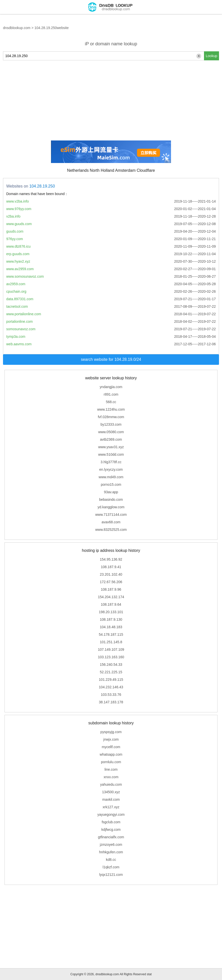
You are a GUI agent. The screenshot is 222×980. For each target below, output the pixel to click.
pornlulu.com (111, 762)
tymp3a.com (16, 337)
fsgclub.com (111, 822)
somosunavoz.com (21, 329)
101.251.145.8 (111, 642)
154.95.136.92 (111, 559)
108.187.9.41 (111, 567)
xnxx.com (111, 777)
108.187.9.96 (111, 589)
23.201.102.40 (111, 574)
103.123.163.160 (111, 657)
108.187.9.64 (111, 604)
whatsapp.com (111, 754)
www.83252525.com (111, 530)
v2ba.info (13, 216)
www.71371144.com (111, 515)
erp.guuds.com (18, 254)
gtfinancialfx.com (111, 837)
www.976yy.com (19, 209)
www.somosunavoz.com (25, 276)
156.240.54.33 (111, 665)
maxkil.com (111, 799)
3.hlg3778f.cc (111, 462)
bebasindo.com (111, 500)
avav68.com (111, 522)
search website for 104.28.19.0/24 (111, 359)
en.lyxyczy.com (111, 469)
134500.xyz (111, 792)
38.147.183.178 (111, 702)
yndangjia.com (111, 387)
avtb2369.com (111, 439)
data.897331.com (20, 299)
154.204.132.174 (111, 597)
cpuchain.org (16, 291)
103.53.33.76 (111, 695)
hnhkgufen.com (111, 852)
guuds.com (15, 231)
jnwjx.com (111, 739)
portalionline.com (19, 321)
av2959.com (16, 284)
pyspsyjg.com (111, 732)
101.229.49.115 (111, 680)
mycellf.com (111, 747)
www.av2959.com (20, 269)
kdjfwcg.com (111, 830)
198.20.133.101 (111, 612)
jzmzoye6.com (111, 845)
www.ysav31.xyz (111, 447)
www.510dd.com (111, 454)
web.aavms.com (19, 344)
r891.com (111, 394)
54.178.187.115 (111, 634)
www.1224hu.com (111, 409)
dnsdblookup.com (17, 28)
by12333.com (111, 424)
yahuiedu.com (111, 784)
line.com (111, 769)
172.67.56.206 (111, 582)
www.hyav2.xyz (18, 261)
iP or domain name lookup (111, 44)
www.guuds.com (19, 224)
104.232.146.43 (111, 687)
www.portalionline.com (24, 314)
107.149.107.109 (111, 649)
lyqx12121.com (111, 875)
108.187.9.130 (111, 619)
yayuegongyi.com (111, 814)
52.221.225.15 (111, 672)
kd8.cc (111, 860)
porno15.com (111, 484)
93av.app (111, 492)
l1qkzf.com (111, 867)
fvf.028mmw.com (111, 417)
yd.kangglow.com (111, 507)
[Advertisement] (111, 100)
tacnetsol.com (17, 306)
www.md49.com (111, 477)
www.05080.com (111, 432)
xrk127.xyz (111, 807)
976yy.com (15, 239)
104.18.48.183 (111, 627)
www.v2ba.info (17, 201)
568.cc (111, 402)
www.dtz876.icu (18, 246)
